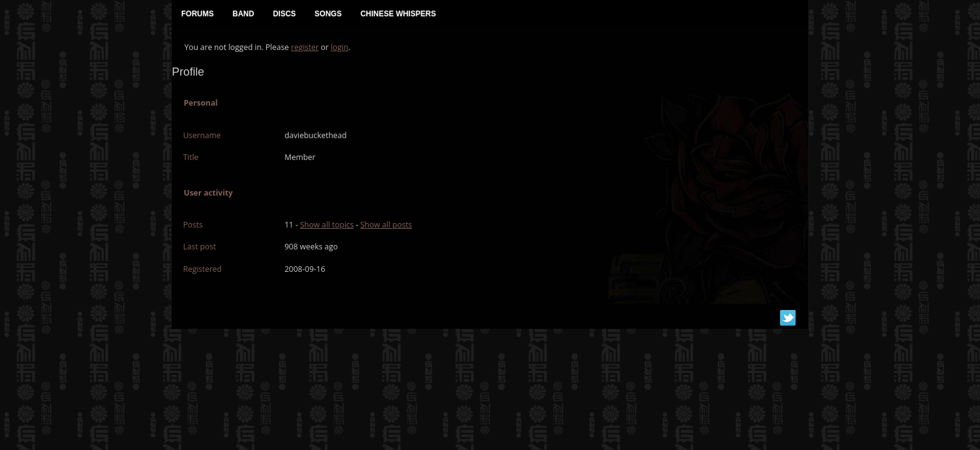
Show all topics (327, 225)
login (339, 47)
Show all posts (386, 225)
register (305, 47)
